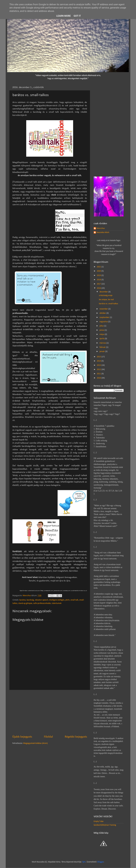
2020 (99, 271)
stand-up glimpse (25, 603)
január (102, 352)
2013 (99, 365)
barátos (22, 600)
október (103, 313)
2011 (99, 374)
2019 (99, 275)
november (104, 309)
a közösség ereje (106, 296)
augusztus (104, 322)
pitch (67, 600)
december (104, 292)
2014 (99, 361)
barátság (30, 600)
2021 (99, 267)
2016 (99, 288)
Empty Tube (99, 821)
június (102, 330)
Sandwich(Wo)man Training (105, 825)
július (102, 326)
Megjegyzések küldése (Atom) (35, 743)
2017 (99, 284)
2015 (99, 357)
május (102, 334)
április (102, 339)
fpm (84, 862)
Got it (77, 16)
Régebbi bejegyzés (76, 737)
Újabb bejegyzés (22, 737)
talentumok (57, 603)
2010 (99, 378)
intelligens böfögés (57, 600)
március (103, 343)
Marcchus (101, 228)
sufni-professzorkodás (42, 603)
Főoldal (48, 737)
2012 (99, 370)
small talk (74, 600)
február (103, 347)
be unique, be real (106, 300)
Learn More (63, 16)
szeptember (105, 317)
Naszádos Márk (103, 232)
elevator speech (42, 600)
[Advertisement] (50, 712)
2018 (99, 280)
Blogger (101, 862)
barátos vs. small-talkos (108, 304)
